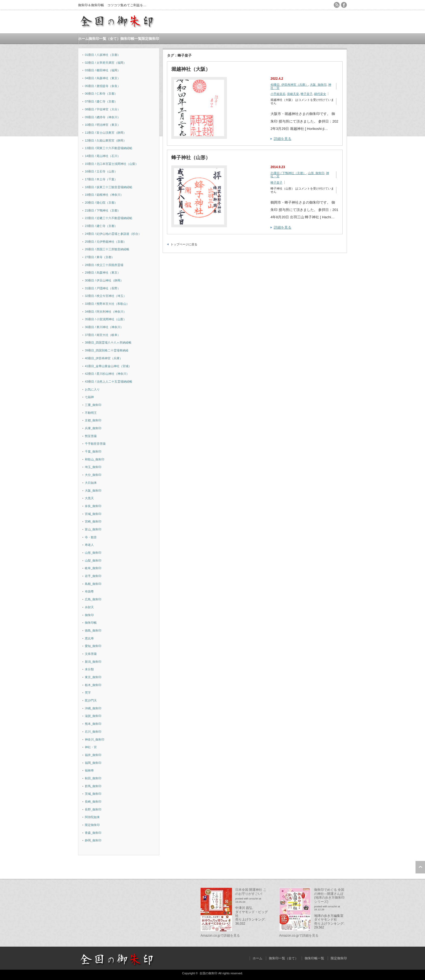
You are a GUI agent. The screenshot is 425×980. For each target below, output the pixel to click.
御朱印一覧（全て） (104, 39)
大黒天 (89, 498)
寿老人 (89, 545)
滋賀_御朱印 (93, 716)
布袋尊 (89, 591)
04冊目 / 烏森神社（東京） (103, 78)
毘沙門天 (91, 700)
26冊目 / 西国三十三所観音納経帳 (107, 249)
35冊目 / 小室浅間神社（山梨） (106, 319)
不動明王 (91, 413)
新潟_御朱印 (93, 662)
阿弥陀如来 (92, 817)
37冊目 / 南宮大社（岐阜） (103, 335)
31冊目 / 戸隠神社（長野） (103, 288)
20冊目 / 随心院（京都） (101, 203)
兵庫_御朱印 (93, 428)
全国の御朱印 (208, 973)
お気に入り (92, 389)
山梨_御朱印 (93, 561)
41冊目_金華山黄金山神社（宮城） (108, 366)
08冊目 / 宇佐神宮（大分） (103, 109)
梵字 (88, 693)
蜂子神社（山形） (191, 158)
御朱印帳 (91, 623)
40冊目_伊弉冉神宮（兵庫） (289, 85)
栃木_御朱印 (93, 685)
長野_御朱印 (93, 809)
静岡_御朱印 (93, 840)
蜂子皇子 (307, 94)
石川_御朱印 (93, 732)
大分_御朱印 (93, 475)
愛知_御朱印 (93, 646)
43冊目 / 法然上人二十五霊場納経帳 (109, 382)
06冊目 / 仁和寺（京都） (101, 94)
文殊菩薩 (91, 654)
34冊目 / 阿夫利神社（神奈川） (106, 312)
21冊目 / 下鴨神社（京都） (288, 173)
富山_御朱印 (93, 529)
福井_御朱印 (93, 755)
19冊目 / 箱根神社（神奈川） (104, 195)
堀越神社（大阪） (191, 69)
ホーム (83, 39)
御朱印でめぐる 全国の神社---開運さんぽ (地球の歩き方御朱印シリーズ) (329, 896)
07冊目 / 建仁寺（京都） (101, 101)
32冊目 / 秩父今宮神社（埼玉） (106, 296)
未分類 (89, 669)
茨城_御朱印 (93, 794)
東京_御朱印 (93, 677)
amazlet (254, 899)
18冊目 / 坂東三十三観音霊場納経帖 (109, 187)
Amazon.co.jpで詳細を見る (220, 936)
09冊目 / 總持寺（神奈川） (103, 117)
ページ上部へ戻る (420, 867)
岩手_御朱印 (93, 576)
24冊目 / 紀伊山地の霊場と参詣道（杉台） (113, 234)
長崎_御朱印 (93, 802)
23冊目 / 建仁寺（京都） (101, 226)
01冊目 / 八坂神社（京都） (103, 55)
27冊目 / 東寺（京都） (100, 257)
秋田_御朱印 (93, 778)
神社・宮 (91, 747)
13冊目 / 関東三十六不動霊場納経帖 (109, 148)
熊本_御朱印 (93, 724)
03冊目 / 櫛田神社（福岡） (103, 70)
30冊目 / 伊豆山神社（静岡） (104, 280)
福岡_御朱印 (93, 763)
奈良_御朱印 (93, 506)
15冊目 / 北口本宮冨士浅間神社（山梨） (112, 164)
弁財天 (89, 607)
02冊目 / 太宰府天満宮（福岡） (106, 63)
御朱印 (89, 615)
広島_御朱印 (93, 599)
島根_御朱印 (93, 584)
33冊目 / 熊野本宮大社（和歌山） (107, 304)
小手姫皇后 (278, 94)
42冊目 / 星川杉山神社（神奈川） (107, 374)
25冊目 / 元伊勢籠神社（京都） (106, 242)
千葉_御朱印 (93, 451)
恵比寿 (89, 638)
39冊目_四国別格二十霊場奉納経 (107, 350)
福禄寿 (89, 770)
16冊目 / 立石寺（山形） (101, 171)
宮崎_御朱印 (93, 521)
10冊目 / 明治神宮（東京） (103, 125)
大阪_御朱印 (318, 85)
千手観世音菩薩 (95, 444)
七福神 (89, 397)
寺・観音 (91, 537)
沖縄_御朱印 (93, 708)
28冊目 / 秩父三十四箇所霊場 (104, 265)
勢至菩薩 (91, 436)
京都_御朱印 (93, 420)
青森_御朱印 (93, 833)
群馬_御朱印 (93, 786)
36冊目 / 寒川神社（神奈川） (104, 327)
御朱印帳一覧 (131, 39)
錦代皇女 (320, 94)
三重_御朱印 (93, 405)
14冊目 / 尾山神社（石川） (103, 156)
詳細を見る (283, 139)
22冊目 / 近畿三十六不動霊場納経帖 (109, 218)
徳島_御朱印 (93, 630)
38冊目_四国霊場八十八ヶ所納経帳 (108, 342)
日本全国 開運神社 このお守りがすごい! (251, 892)
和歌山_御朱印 (95, 459)
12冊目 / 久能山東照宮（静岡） (106, 140)
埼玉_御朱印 (93, 467)
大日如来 (91, 483)
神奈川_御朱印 (95, 739)
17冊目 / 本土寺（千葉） (101, 179)
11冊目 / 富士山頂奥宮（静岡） (106, 133)
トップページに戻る (184, 244)
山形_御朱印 (316, 173)
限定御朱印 (150, 39)
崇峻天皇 (293, 94)
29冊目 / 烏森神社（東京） (103, 273)
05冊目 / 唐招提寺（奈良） (103, 86)
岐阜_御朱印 (93, 568)
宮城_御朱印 (93, 514)
